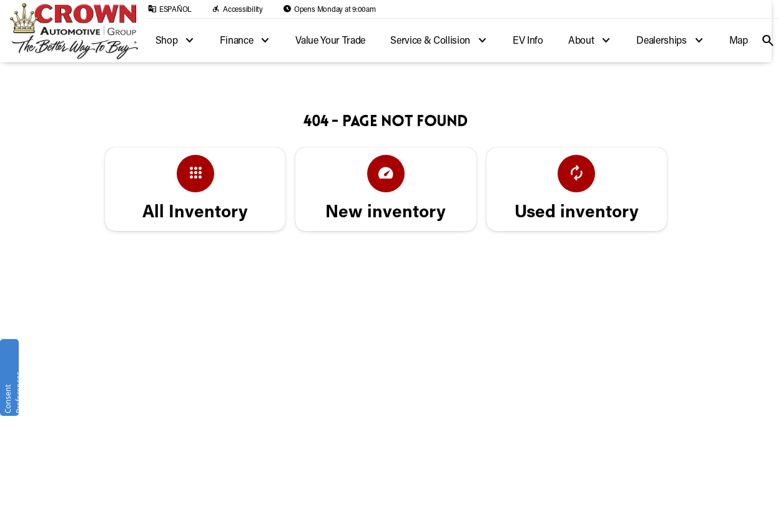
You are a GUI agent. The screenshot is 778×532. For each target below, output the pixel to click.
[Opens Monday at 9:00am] (329, 9)
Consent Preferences (11, 392)
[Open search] (768, 41)
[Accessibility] (237, 9)
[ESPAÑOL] (170, 9)
